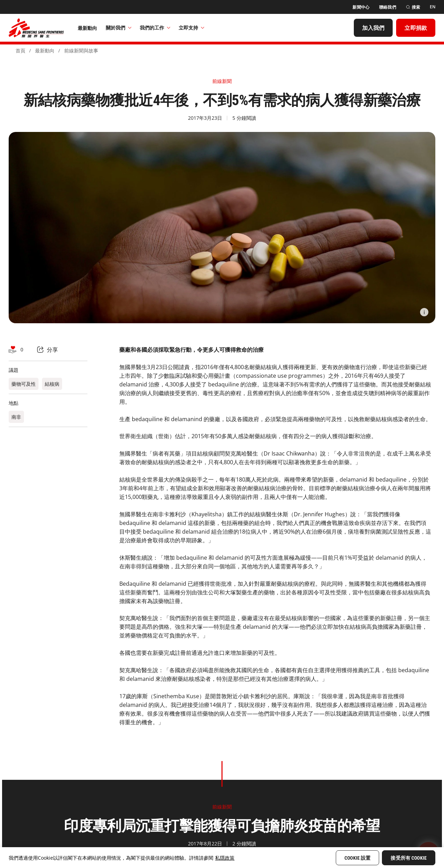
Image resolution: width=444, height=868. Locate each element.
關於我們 (119, 28)
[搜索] (413, 7)
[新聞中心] (361, 7)
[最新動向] (88, 28)
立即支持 (191, 28)
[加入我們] (373, 28)
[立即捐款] (416, 28)
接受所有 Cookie (409, 858)
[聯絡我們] (388, 7)
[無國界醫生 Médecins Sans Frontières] (36, 28)
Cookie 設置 (357, 858)
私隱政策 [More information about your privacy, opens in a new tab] (225, 858)
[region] (222, 858)
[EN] (433, 7)
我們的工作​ (155, 28)
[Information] (424, 312)
